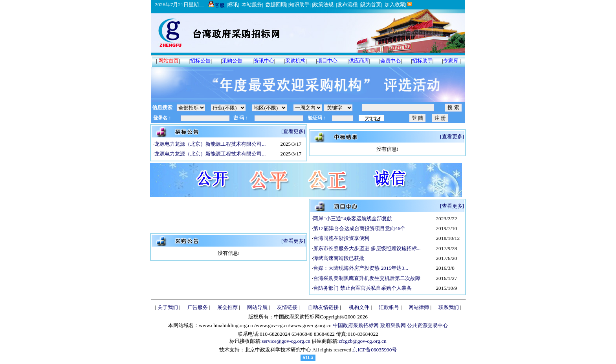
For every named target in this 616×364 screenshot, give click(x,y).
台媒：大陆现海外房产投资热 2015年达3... (361, 268)
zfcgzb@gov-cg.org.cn (363, 341)
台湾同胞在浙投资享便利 (341, 238)
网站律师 (419, 307)
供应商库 (359, 61)
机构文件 (359, 307)
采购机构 (295, 61)
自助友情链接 (323, 307)
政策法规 (323, 5)
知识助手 (299, 5)
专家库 (451, 61)
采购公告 (232, 61)
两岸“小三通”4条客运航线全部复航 (353, 219)
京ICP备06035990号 (375, 350)
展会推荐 (227, 307)
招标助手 (422, 61)
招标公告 (200, 61)
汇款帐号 (389, 307)
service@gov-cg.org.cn (286, 341)
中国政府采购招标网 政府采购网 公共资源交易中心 (390, 325)
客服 (216, 5)
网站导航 (257, 307)
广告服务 (198, 307)
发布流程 (347, 5)
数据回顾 (276, 5)
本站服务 (252, 5)
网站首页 (169, 61)
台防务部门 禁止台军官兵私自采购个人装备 (362, 288)
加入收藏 (395, 5)
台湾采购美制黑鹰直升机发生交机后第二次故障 (367, 278)
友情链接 (287, 307)
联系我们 (449, 307)
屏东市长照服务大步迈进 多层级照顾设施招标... (367, 248)
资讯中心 (264, 61)
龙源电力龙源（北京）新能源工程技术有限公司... (210, 144)
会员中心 (390, 61)
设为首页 (371, 5)
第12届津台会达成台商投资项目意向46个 (359, 228)
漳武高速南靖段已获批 (339, 258)
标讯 (233, 5)
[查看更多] (293, 131)
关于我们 (168, 307)
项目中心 (327, 61)
